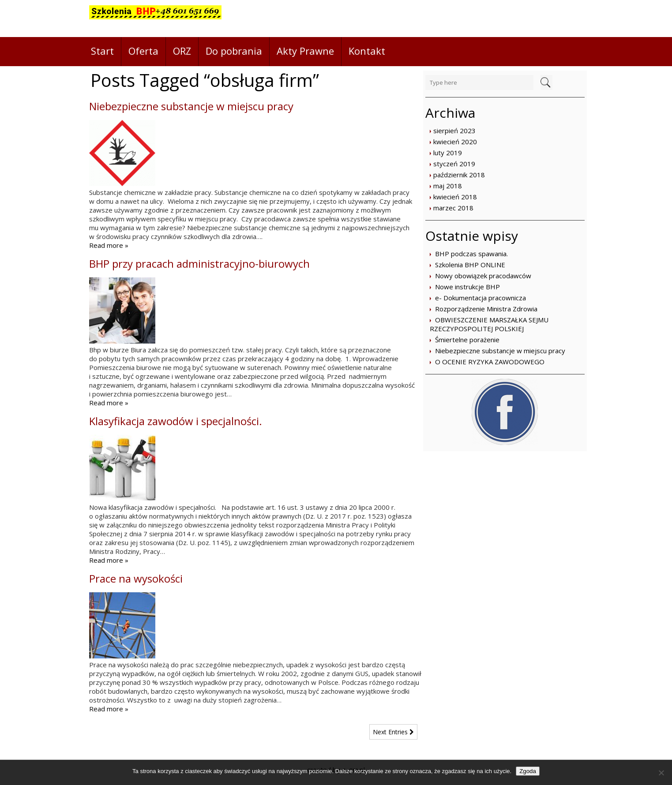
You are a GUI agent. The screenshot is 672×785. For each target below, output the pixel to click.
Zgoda (528, 771)
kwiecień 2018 (455, 197)
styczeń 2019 (454, 164)
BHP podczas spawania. (471, 254)
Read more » (109, 245)
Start (102, 51)
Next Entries (393, 732)
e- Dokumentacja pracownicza (481, 298)
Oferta (143, 51)
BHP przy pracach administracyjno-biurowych (199, 264)
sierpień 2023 (454, 131)
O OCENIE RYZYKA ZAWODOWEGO (490, 362)
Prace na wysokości (136, 578)
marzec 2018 (453, 208)
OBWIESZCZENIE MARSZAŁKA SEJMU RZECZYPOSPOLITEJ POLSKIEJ (489, 324)
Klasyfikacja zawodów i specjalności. (176, 421)
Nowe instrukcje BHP (467, 287)
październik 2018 (459, 175)
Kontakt (367, 51)
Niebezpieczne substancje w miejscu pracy (500, 351)
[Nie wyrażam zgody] (661, 773)
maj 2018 (448, 186)
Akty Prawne (305, 51)
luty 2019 (448, 153)
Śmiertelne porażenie (467, 340)
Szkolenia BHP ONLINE (470, 265)
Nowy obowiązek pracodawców (483, 276)
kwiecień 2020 (455, 142)
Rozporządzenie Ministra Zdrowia (486, 309)
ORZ (182, 51)
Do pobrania (234, 51)
